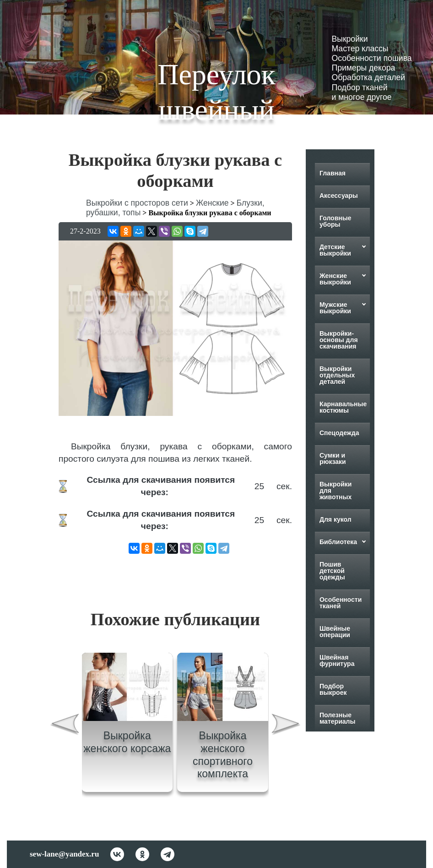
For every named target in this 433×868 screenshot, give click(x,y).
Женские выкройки (335, 279)
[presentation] (65, 726)
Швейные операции (335, 632)
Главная (333, 173)
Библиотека (338, 542)
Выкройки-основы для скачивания (339, 340)
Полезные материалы (338, 718)
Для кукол (336, 519)
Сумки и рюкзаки (333, 459)
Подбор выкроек (333, 689)
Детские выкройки (335, 250)
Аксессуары (339, 196)
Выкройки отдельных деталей (337, 375)
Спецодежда (339, 433)
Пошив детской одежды (332, 571)
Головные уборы (336, 221)
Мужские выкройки (335, 308)
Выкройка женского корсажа (127, 742)
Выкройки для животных (336, 491)
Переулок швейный (216, 92)
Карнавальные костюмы (343, 407)
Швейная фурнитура (337, 661)
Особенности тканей (341, 603)
